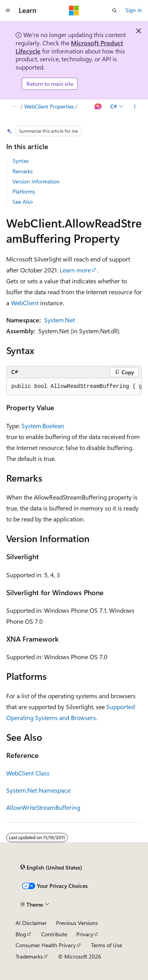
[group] (74, 387)
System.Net (59, 320)
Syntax (20, 161)
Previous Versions (77, 923)
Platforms (24, 191)
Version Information (36, 181)
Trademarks (29, 956)
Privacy (85, 934)
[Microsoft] (74, 11)
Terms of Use (107, 945)
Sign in (134, 10)
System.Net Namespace (38, 790)
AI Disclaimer (31, 923)
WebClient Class (28, 773)
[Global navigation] (8, 11)
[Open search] (115, 11)
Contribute (54, 934)
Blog (21, 934)
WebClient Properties (49, 106)
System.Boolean (43, 426)
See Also (23, 202)
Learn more (75, 270)
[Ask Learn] (98, 107)
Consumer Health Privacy (46, 945)
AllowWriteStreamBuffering (43, 807)
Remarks (23, 171)
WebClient (25, 303)
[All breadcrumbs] (13, 107)
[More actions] (135, 107)
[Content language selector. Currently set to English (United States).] (51, 868)
